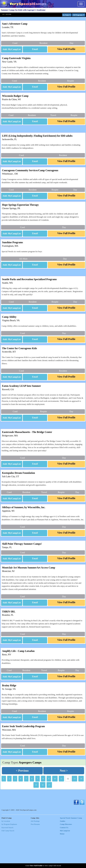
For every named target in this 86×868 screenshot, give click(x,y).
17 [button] (49, 816)
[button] (35, 49)
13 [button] (74, 810)
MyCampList (65, 862)
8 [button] (43, 810)
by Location (6, 852)
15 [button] (36, 816)
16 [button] (43, 816)
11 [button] (61, 810)
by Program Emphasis (9, 855)
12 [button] (68, 810)
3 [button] (15, 810)
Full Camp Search (8, 862)
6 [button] (32, 810)
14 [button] (81, 810)
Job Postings (35, 852)
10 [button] (55, 810)
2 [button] (9, 810)
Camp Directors (66, 855)
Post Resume (35, 855)
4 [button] (21, 810)
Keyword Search (7, 858)
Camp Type (10, 794)
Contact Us (64, 858)
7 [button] (38, 810)
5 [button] (26, 810)
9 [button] (49, 810)
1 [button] (4, 810)
